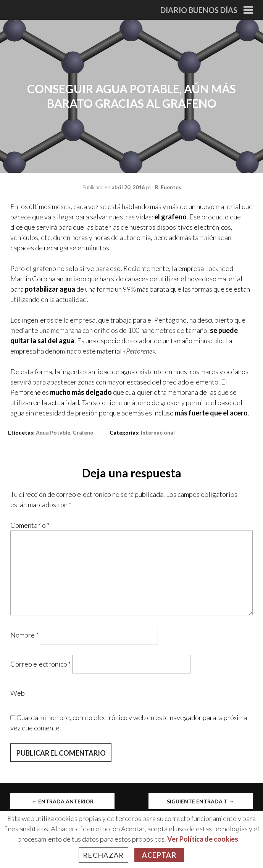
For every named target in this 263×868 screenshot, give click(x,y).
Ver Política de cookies (203, 839)
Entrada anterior (63, 801)
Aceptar (159, 855)
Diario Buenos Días (199, 10)
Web (18, 693)
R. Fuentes (168, 187)
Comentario (30, 525)
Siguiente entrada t (200, 801)
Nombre (24, 635)
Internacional (158, 432)
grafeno (83, 432)
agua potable (53, 432)
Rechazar (103, 855)
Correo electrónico (41, 664)
